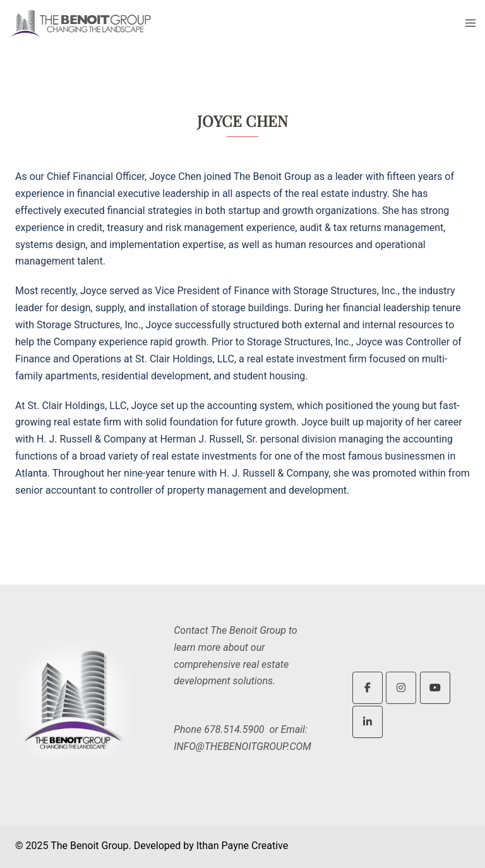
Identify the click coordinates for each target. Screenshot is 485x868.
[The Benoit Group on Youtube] (435, 688)
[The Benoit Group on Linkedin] (368, 722)
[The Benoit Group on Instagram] (401, 688)
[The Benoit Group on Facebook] (368, 688)
